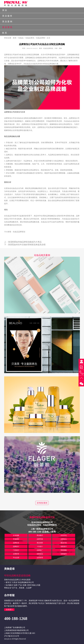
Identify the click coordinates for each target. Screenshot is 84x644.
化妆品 (21, 38)
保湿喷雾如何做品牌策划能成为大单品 (25, 242)
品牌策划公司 (43, 61)
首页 (15, 38)
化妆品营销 (40, 38)
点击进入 (9, 609)
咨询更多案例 (42, 503)
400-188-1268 (16, 619)
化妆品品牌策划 (19, 232)
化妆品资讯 (30, 38)
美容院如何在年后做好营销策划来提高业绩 (27, 245)
